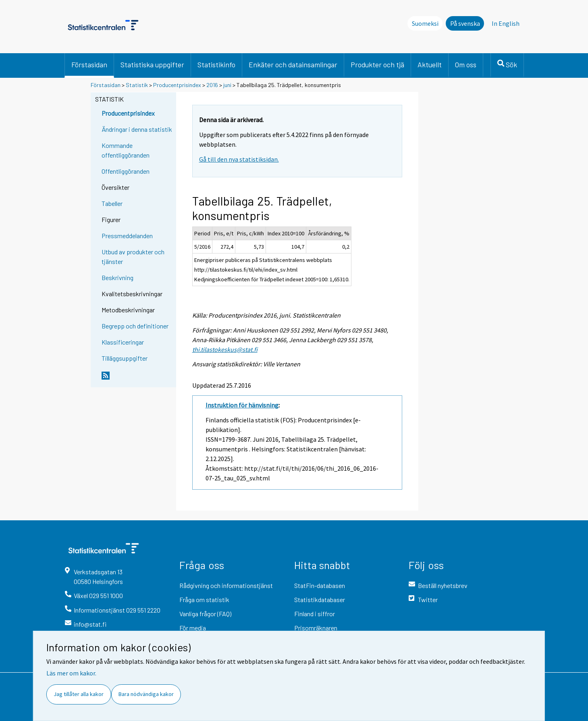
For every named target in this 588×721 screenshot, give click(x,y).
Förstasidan (89, 64)
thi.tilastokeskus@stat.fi (225, 349)
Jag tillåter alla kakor (79, 694)
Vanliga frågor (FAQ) (205, 614)
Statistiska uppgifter (152, 64)
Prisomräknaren (316, 628)
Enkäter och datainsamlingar (293, 64)
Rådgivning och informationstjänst (226, 585)
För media (193, 628)
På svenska (465, 23)
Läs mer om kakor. (71, 673)
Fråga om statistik (204, 599)
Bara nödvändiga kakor (146, 694)
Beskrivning (117, 277)
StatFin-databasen (320, 585)
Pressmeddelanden (127, 236)
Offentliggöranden (126, 171)
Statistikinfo (216, 64)
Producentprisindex (177, 85)
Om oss (466, 64)
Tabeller (112, 203)
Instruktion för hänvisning (242, 405)
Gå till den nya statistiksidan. (239, 159)
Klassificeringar (123, 342)
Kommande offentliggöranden (126, 150)
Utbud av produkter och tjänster (133, 257)
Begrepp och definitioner (135, 326)
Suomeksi (425, 23)
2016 (212, 85)
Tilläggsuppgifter (125, 358)
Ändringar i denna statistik (137, 129)
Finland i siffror (315, 614)
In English (506, 23)
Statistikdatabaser (320, 599)
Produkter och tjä (377, 64)
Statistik (137, 85)
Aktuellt (430, 64)
